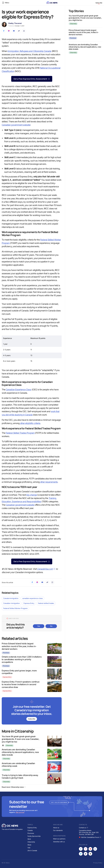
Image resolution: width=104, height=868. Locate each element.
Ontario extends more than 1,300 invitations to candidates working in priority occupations (22, 659)
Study (29, 845)
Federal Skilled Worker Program (15, 608)
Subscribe (99, 3)
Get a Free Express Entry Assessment (32, 79)
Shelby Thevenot (15, 23)
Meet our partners (59, 839)
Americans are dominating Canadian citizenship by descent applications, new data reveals (20, 752)
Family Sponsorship (34, 836)
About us (56, 828)
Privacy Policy (98, 863)
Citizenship (9, 746)
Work (29, 839)
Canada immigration (11, 598)
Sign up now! (20, 812)
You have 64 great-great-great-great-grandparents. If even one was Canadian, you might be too (20, 739)
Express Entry (29, 603)
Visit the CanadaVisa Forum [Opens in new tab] (90, 837)
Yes (39, 626)
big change (32, 495)
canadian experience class (32, 598)
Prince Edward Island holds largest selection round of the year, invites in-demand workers (19, 646)
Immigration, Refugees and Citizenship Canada (29, 51)
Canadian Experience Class (18, 390)
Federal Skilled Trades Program (20, 433)
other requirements (49, 482)
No (51, 626)
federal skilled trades (46, 603)
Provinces (6, 653)
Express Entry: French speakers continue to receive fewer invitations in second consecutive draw (21, 684)
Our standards (58, 830)
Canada (30, 830)
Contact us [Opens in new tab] (84, 828)
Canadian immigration (12, 603)
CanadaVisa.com (46, 569)
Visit (29, 848)
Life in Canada (32, 851)
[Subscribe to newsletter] (32, 711)
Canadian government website (16, 125)
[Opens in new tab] (81, 849)
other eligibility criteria (30, 423)
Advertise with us (59, 842)
